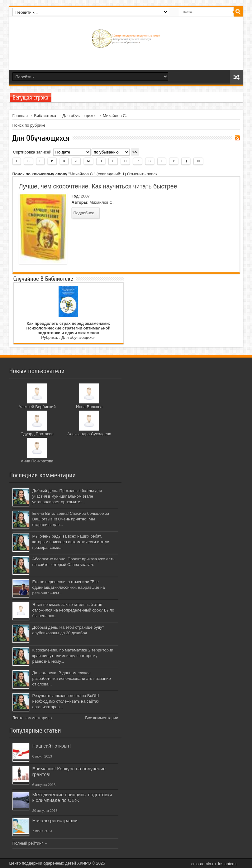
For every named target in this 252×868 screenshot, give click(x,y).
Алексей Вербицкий (37, 407)
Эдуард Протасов (37, 434)
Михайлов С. (115, 116)
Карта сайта (236, 77)
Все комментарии (102, 718)
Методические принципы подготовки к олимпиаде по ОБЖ (72, 797)
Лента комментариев (32, 718)
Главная (20, 116)
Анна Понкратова (37, 461)
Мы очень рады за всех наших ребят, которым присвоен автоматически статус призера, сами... (71, 542)
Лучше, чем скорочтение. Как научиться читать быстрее (98, 186)
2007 (85, 196)
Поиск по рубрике (29, 125)
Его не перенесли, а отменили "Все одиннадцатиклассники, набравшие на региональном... (69, 587)
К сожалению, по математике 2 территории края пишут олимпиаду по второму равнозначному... (73, 656)
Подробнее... (86, 213)
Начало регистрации (55, 820)
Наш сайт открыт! (52, 746)
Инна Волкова (89, 407)
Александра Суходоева (89, 434)
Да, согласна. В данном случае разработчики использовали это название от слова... (72, 678)
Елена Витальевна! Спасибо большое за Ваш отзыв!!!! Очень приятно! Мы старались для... (71, 519)
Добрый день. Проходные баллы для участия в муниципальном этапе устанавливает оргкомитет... (67, 496)
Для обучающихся (79, 116)
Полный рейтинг (28, 843)
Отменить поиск (142, 174)
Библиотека (45, 116)
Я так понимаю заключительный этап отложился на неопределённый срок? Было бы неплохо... (73, 610)
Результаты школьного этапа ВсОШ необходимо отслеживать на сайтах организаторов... (66, 701)
